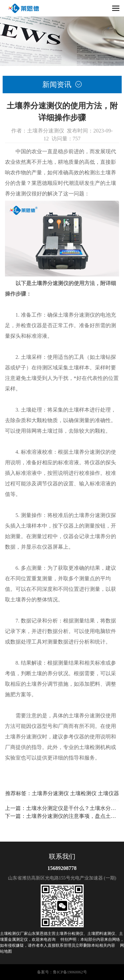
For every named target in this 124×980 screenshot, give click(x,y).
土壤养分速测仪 (50, 793)
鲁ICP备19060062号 (70, 972)
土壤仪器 (108, 793)
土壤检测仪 (83, 793)
